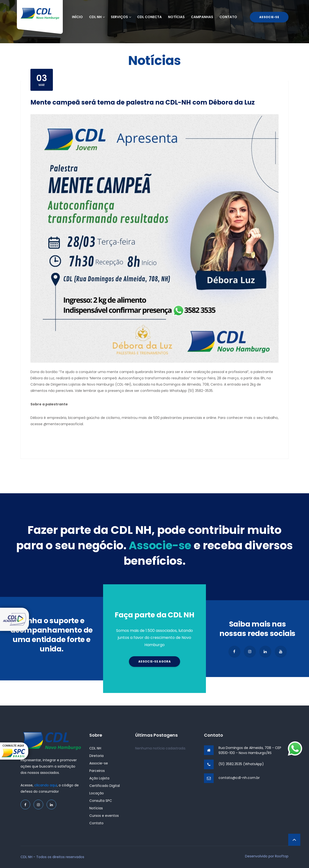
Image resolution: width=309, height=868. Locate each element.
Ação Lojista (99, 778)
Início (77, 17)
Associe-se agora (154, 661)
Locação (97, 793)
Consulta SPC (101, 801)
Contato (228, 17)
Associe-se (269, 17)
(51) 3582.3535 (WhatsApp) (241, 764)
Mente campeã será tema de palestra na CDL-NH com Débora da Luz (143, 102)
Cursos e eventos (104, 816)
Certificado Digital (105, 786)
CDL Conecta (149, 17)
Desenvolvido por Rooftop (267, 856)
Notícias (176, 17)
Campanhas (202, 17)
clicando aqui (46, 785)
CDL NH (97, 17)
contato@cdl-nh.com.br (239, 778)
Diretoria (96, 756)
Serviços (121, 17)
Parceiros (97, 771)
